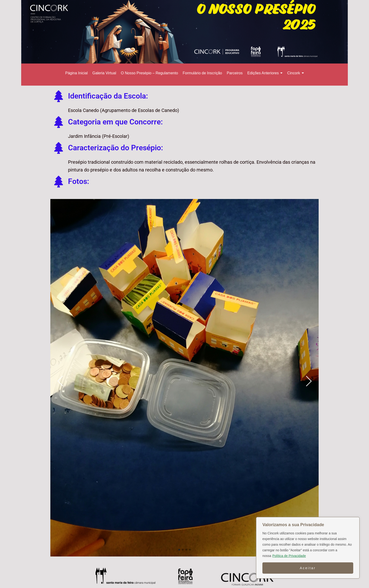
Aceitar (308, 568)
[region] (308, 548)
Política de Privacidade (289, 556)
